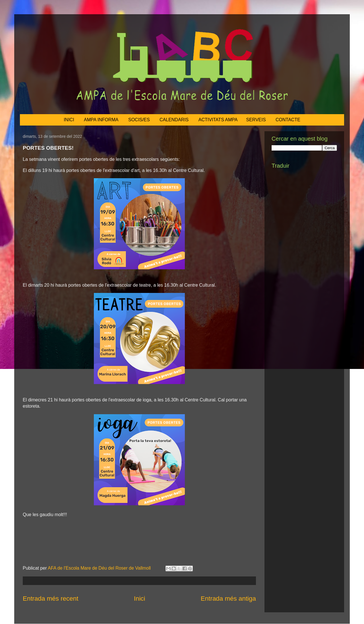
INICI (69, 120)
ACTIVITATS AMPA (218, 120)
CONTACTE (288, 120)
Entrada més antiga (228, 599)
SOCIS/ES (139, 120)
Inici (140, 599)
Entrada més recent (50, 599)
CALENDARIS (174, 120)
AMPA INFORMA (101, 120)
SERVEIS (256, 120)
